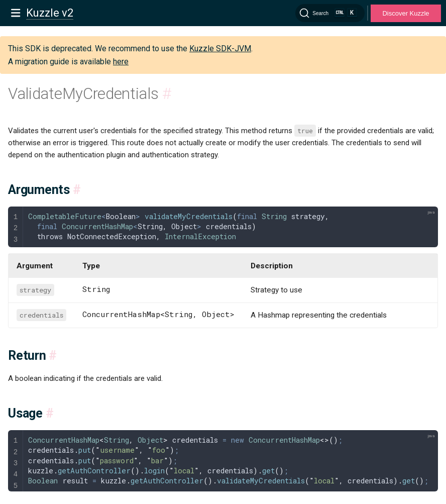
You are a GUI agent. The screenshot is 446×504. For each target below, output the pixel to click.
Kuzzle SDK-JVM (220, 48)
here (121, 62)
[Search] (330, 13)
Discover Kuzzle (406, 13)
